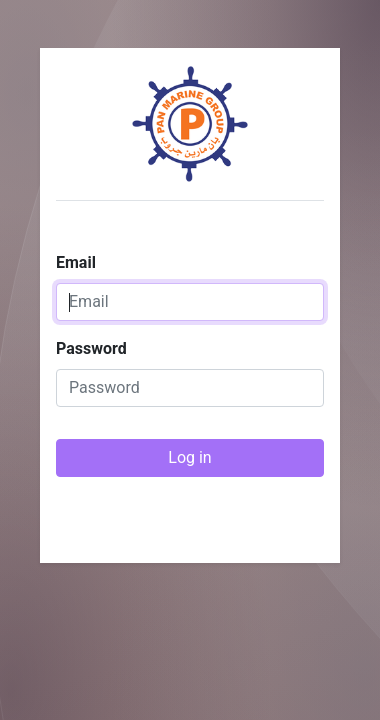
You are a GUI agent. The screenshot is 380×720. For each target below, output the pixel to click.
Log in (189, 457)
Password (91, 348)
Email (76, 262)
